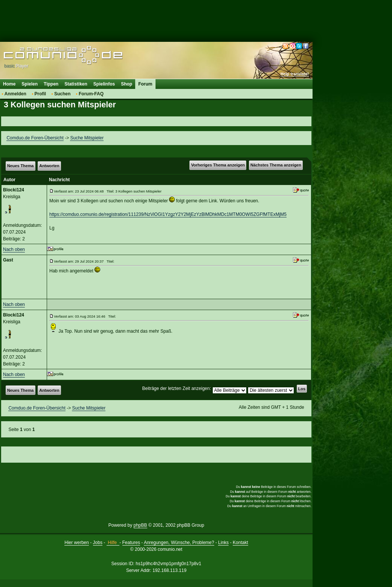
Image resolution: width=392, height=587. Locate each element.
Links (223, 543)
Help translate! (295, 74)
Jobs (98, 543)
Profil (40, 94)
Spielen (30, 84)
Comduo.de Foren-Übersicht (35, 138)
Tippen (51, 84)
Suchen (62, 94)
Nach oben (14, 249)
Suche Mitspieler (87, 138)
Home (9, 84)
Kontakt (240, 543)
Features (131, 543)
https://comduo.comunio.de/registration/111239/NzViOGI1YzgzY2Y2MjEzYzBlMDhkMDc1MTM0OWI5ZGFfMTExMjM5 (168, 214)
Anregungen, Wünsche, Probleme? (179, 543)
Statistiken (76, 84)
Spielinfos (104, 84)
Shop (127, 84)
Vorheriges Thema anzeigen (218, 165)
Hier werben (77, 543)
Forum (145, 84)
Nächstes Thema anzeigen (276, 165)
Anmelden (15, 94)
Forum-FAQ (91, 94)
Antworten (49, 166)
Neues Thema (20, 166)
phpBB (140, 525)
